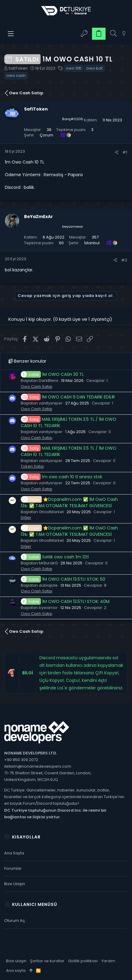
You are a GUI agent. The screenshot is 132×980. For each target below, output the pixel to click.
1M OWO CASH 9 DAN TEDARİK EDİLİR (68, 397)
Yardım (108, 961)
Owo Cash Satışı (37, 387)
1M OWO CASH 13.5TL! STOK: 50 (63, 579)
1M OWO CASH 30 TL (52, 374)
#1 (125, 152)
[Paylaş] (117, 152)
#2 (124, 260)
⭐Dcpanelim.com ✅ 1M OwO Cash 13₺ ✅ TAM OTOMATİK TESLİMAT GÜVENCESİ (69, 502)
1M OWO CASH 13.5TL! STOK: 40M (65, 601)
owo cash (16, 75)
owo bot (94, 68)
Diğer (26, 518)
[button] (11, 34)
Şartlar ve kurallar (47, 961)
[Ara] (113, 34)
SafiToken (18, 68)
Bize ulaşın (15, 884)
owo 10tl (74, 68)
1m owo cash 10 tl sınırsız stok (61, 477)
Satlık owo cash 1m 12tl (55, 557)
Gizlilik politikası (83, 961)
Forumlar (13, 868)
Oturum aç (15, 921)
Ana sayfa (14, 853)
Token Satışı (32, 466)
